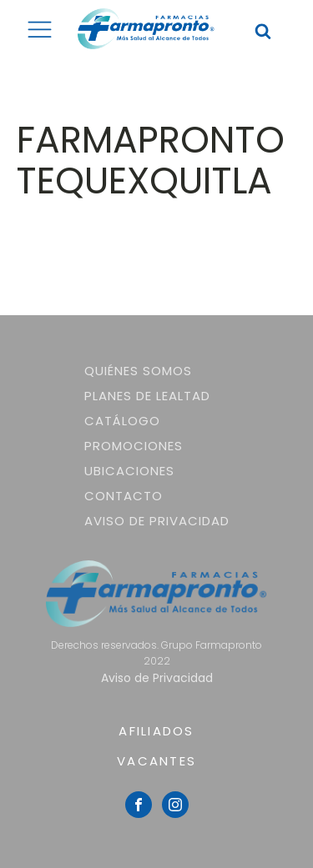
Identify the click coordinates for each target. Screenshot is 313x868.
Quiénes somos (138, 371)
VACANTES (156, 761)
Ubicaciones (129, 471)
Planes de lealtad (147, 396)
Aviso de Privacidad (157, 521)
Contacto (124, 496)
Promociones (134, 446)
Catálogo (122, 421)
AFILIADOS (156, 731)
